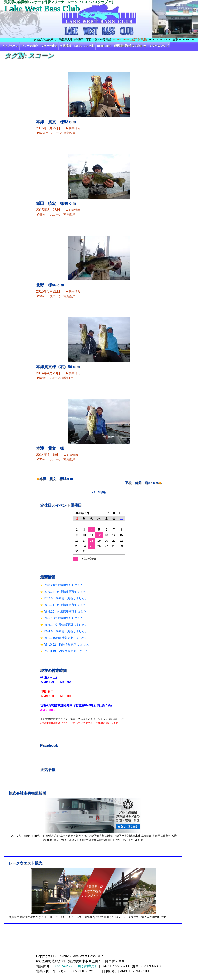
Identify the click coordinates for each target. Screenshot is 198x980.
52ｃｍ (44, 133)
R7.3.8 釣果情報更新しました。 (66, 598)
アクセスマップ (159, 46)
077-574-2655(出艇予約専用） (130, 40)
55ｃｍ (44, 459)
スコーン (56, 133)
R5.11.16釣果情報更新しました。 (66, 638)
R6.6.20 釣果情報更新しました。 (67, 612)
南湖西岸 (69, 133)
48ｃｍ (44, 214)
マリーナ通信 (49, 46)
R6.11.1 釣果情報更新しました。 (67, 605)
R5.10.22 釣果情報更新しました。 (67, 645)
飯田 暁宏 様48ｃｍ (56, 203)
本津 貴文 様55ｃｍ (56, 479)
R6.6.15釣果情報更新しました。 (65, 618)
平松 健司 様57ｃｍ (142, 483)
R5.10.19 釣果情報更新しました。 (67, 651)
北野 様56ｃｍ (50, 285)
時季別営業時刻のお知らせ (130, 46)
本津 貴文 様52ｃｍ (56, 122)
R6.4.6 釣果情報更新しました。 (66, 631)
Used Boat (104, 46)
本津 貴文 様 (50, 448)
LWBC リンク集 (84, 46)
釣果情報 (66, 46)
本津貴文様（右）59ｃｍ (58, 367)
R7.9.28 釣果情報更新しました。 (67, 592)
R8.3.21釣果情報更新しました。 (65, 585)
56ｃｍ (44, 296)
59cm (43, 378)
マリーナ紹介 (29, 46)
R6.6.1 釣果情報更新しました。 (66, 625)
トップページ (10, 46)
